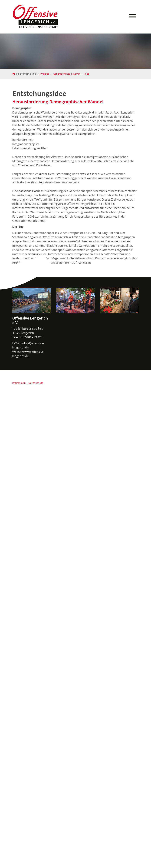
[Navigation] (133, 17)
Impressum (19, 383)
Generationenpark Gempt (67, 74)
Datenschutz (36, 383)
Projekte (45, 74)
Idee (87, 74)
